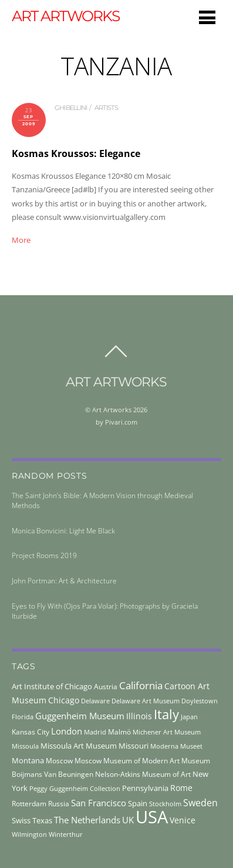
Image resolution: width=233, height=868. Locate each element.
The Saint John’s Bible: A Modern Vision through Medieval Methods (102, 500)
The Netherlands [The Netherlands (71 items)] (87, 820)
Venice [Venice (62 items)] (183, 820)
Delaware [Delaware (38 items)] (95, 701)
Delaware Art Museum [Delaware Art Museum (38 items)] (146, 701)
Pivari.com (121, 422)
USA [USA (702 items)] (152, 817)
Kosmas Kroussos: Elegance (76, 153)
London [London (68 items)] (67, 731)
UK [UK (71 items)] (128, 820)
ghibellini (71, 108)
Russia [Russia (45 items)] (59, 804)
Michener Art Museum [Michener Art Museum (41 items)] (167, 732)
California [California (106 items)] (141, 685)
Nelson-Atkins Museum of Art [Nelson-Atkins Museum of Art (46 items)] (143, 774)
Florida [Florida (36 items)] (23, 717)
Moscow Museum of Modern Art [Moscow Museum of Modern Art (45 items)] (127, 761)
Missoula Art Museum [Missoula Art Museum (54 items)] (79, 746)
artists (106, 108)
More (21, 240)
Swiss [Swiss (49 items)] (21, 821)
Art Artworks (112, 410)
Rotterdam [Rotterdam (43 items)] (29, 804)
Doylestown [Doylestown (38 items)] (200, 701)
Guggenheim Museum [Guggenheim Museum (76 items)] (80, 716)
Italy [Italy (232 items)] (166, 714)
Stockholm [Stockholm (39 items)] (165, 804)
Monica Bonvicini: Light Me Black (63, 531)
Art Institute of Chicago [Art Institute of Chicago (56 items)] (52, 686)
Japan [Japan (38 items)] (189, 717)
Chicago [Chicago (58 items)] (64, 700)
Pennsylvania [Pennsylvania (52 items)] (145, 788)
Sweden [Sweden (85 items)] (200, 803)
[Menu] (207, 17)
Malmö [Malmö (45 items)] (119, 732)
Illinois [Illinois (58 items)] (139, 716)
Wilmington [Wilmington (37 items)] (29, 834)
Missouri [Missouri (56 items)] (134, 746)
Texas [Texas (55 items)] (42, 820)
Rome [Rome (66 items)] (181, 788)
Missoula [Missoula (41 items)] (25, 746)
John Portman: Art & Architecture (64, 581)
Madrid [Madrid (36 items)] (95, 732)
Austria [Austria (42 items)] (106, 687)
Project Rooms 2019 (44, 555)
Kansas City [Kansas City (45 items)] (31, 732)
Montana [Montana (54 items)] (28, 760)
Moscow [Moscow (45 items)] (59, 761)
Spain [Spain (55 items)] (138, 803)
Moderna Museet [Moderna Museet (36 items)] (176, 746)
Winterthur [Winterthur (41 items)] (66, 834)
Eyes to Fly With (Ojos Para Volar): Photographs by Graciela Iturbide (105, 611)
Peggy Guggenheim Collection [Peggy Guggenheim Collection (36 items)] (75, 789)
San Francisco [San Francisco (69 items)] (99, 803)
